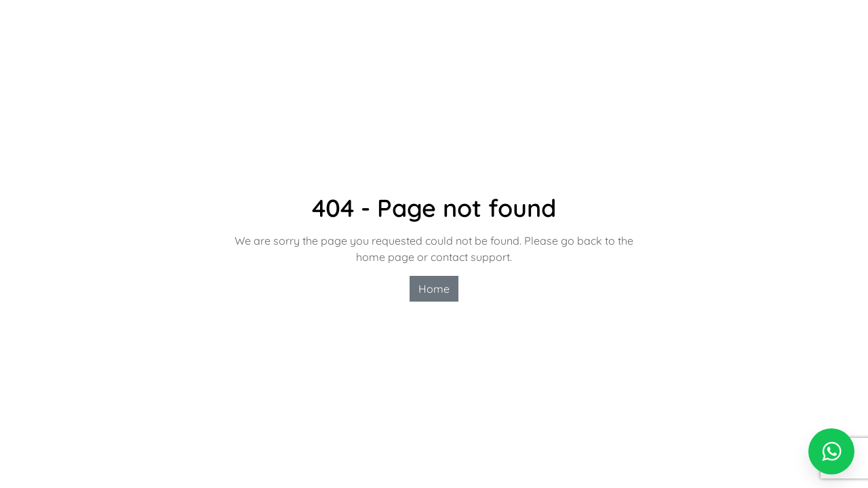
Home (434, 289)
